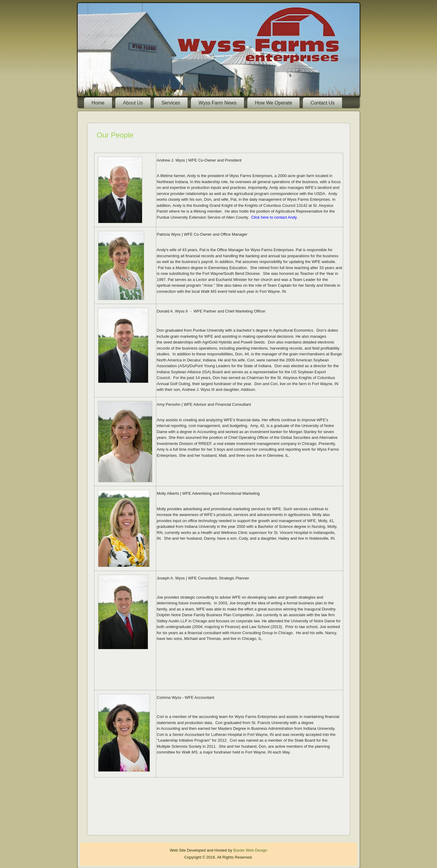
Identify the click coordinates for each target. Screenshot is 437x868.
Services (171, 103)
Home (98, 103)
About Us (133, 103)
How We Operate (273, 103)
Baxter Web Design (250, 850)
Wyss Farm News (217, 103)
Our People (115, 135)
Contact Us (322, 103)
